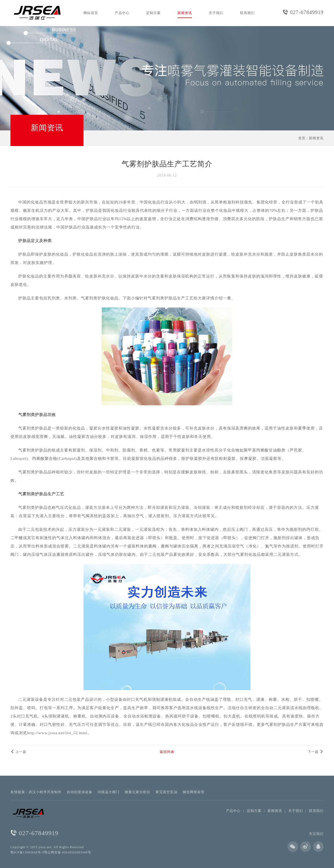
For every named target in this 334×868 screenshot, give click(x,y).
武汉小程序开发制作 (45, 792)
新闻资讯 (185, 13)
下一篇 (316, 752)
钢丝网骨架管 (194, 792)
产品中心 (122, 13)
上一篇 (18, 752)
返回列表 (167, 752)
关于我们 (216, 13)
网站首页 (91, 13)
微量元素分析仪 (138, 792)
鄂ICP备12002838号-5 (27, 852)
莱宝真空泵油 (166, 792)
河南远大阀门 (109, 792)
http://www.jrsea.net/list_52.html (57, 733)
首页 (302, 138)
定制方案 (153, 13)
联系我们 (247, 13)
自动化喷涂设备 (80, 792)
